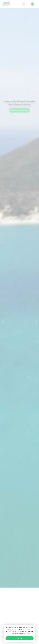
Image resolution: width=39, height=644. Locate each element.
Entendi (20, 638)
